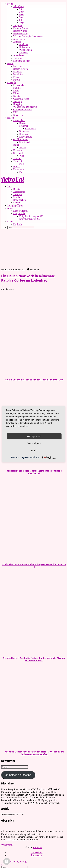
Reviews (17, 72)
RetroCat (13, 179)
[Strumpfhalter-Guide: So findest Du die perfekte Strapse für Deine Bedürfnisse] (33, 613)
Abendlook (19, 55)
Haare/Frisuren (20, 69)
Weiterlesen (7, 845)
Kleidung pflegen (22, 61)
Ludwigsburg (26, 137)
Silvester (23, 53)
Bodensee (24, 131)
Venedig (23, 148)
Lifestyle (12, 82)
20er (21, 9)
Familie (17, 88)
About (10, 208)
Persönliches (19, 85)
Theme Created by (14, 862)
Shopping (18, 25)
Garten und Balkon (22, 110)
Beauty (11, 63)
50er (21, 17)
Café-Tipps (31, 129)
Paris (22, 172)
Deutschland (19, 120)
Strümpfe (18, 194)
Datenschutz (37, 853)
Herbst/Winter (20, 31)
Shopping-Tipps (15, 205)
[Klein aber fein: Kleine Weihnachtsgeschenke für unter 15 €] (33, 519)
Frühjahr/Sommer (22, 28)
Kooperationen (20, 211)
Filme (16, 93)
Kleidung (18, 203)
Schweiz (17, 158)
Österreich (18, 153)
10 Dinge (18, 101)
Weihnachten (26, 50)
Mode (10, 4)
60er (21, 20)
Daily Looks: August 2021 (32, 216)
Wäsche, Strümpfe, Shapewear (28, 36)
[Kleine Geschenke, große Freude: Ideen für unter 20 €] (33, 334)
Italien (16, 145)
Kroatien (17, 150)
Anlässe (17, 42)
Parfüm (17, 80)
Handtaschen (19, 200)
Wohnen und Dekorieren (25, 107)
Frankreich (18, 169)
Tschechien (19, 161)
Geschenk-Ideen (21, 99)
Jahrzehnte (18, 6)
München (24, 126)
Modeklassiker (20, 34)
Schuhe (17, 197)
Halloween (24, 47)
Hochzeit (24, 44)
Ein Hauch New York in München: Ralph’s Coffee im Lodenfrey (28, 278)
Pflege (16, 77)
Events (17, 96)
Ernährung (18, 115)
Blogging (18, 104)
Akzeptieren (34, 436)
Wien (22, 156)
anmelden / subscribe (18, 775)
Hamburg (24, 134)
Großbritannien (21, 139)
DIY (15, 112)
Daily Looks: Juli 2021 (30, 219)
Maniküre (18, 74)
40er (21, 15)
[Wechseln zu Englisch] (40, 224)
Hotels (16, 167)
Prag (21, 164)
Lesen (16, 91)
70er (21, 23)
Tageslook (18, 58)
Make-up (18, 66)
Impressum (37, 855)
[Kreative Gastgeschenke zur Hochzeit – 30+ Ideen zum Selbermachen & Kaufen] (33, 706)
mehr (34, 450)
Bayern (23, 123)
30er (21, 12)
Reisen (11, 118)
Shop (10, 186)
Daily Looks (19, 213)
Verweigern (34, 443)
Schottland (24, 142)
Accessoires (19, 39)
